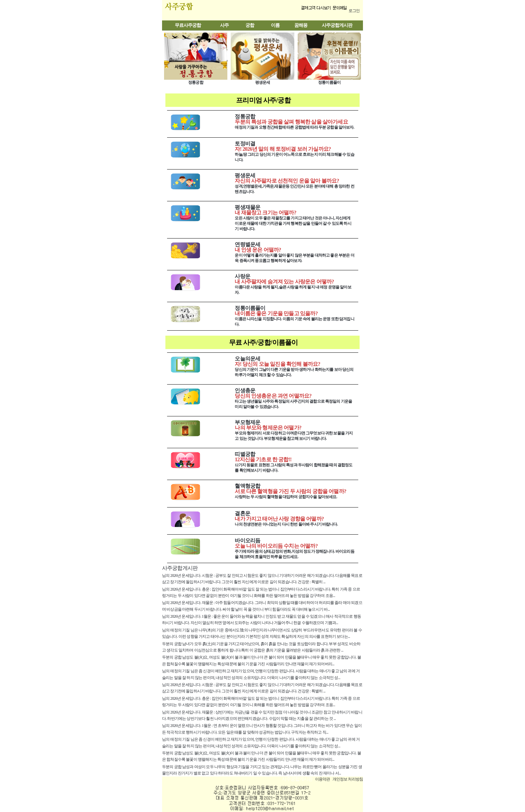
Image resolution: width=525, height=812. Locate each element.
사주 (224, 25)
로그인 (354, 11)
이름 (275, 25)
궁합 (250, 25)
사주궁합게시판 (337, 25)
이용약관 (323, 779)
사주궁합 (193, 10)
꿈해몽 (301, 25)
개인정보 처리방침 (348, 779)
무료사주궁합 (188, 25)
